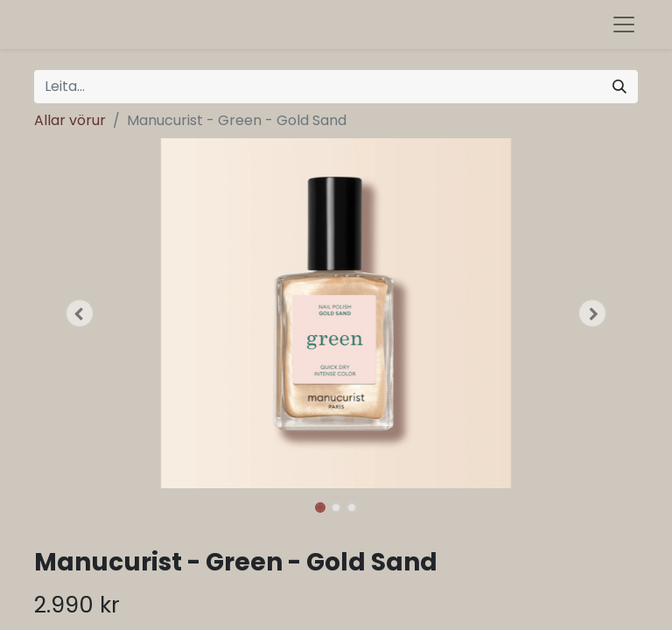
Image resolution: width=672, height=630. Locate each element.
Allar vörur (70, 120)
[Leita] (619, 87)
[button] (80, 313)
